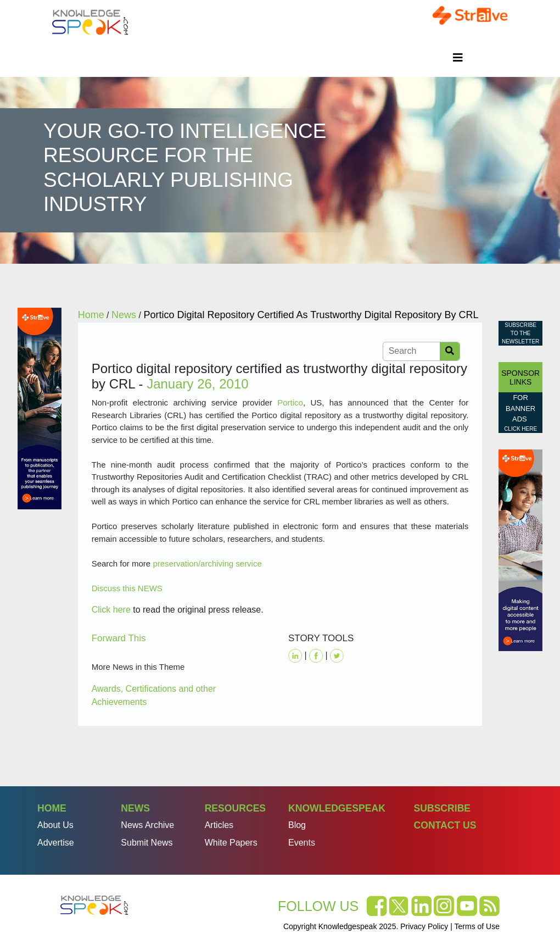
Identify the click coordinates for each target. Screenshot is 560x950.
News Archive (147, 825)
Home (52, 808)
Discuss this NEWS (127, 588)
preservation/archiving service (207, 563)
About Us (55, 825)
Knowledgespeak (337, 808)
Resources (235, 808)
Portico (290, 402)
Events (302, 843)
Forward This (119, 638)
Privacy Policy (424, 926)
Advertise (56, 843)
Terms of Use (477, 926)
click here (520, 429)
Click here (111, 610)
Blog (297, 825)
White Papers (231, 843)
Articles (219, 825)
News (135, 808)
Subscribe (442, 808)
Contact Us (445, 825)
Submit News (147, 843)
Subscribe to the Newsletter (520, 333)
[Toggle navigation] (458, 58)
